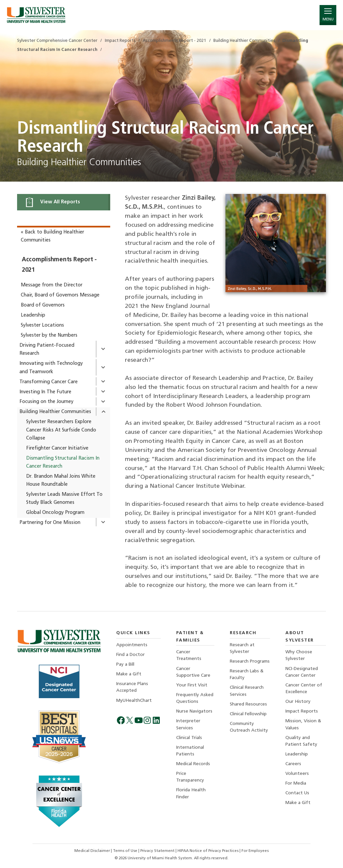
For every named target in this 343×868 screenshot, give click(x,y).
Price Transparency (190, 777)
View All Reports (52, 202)
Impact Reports (302, 711)
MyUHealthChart (134, 701)
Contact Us (297, 793)
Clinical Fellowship (248, 714)
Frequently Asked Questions (195, 698)
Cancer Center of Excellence (304, 689)
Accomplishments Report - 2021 (59, 265)
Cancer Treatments (189, 655)
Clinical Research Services (247, 691)
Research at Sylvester (242, 648)
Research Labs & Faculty (247, 675)
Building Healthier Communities (55, 412)
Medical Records (193, 764)
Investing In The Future (45, 392)
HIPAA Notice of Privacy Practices (209, 851)
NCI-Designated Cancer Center (302, 672)
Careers (293, 764)
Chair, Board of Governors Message (60, 295)
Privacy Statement (158, 851)
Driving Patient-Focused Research (47, 350)
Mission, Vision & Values (303, 724)
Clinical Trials (189, 738)
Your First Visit (192, 685)
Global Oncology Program (55, 513)
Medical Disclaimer (93, 851)
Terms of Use (126, 851)
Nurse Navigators (194, 711)
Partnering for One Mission (50, 523)
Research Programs (250, 661)
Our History (298, 702)
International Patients (190, 751)
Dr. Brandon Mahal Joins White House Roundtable (61, 481)
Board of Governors (43, 305)
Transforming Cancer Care (49, 382)
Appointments (132, 645)
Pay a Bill (125, 664)
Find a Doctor (130, 655)
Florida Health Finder (191, 793)
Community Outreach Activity (249, 727)
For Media (296, 783)
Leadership (33, 315)
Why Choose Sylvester (299, 655)
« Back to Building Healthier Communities (52, 236)
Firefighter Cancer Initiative (57, 448)
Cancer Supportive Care (193, 672)
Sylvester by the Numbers (49, 336)
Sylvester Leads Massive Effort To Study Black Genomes (64, 499)
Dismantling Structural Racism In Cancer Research (63, 462)
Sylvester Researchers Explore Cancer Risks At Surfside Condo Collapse (61, 430)
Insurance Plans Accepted (132, 687)
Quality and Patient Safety (301, 741)
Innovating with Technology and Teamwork (51, 368)
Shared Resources (248, 704)
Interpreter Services (188, 724)
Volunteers (297, 774)
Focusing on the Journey (46, 402)
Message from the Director (52, 285)
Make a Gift (129, 674)
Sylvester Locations (42, 325)
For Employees (255, 851)
